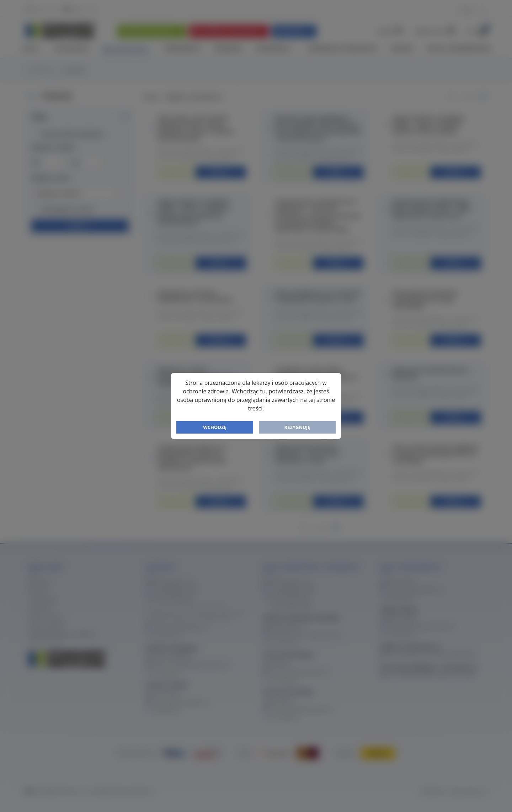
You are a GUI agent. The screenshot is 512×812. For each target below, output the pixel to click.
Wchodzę (215, 427)
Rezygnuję (297, 427)
